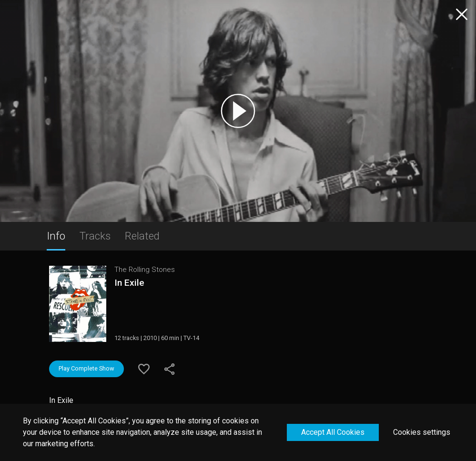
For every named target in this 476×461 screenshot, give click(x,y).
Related (142, 236)
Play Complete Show (86, 368)
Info (56, 236)
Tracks (95, 236)
